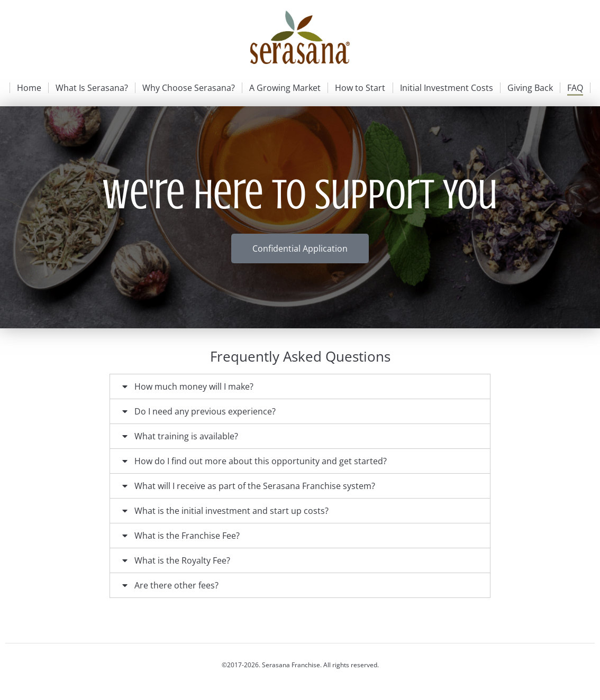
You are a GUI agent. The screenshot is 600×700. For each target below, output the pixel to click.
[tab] (300, 386)
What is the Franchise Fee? (187, 536)
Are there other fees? (176, 585)
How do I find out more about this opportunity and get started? (261, 461)
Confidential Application (300, 248)
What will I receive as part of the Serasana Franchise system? (255, 486)
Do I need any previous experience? (205, 411)
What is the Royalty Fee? (182, 560)
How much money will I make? (194, 386)
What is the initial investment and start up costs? (231, 511)
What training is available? (186, 436)
